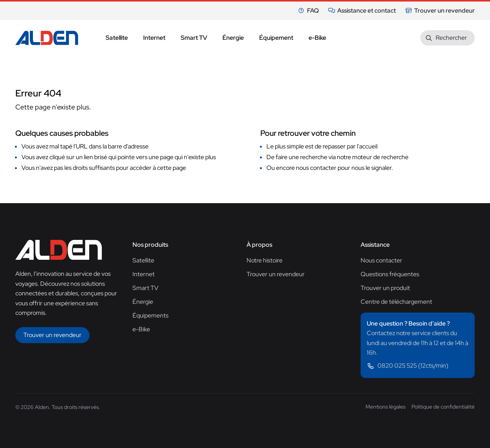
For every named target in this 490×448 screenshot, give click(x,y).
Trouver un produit (385, 288)
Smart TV (145, 288)
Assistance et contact (362, 11)
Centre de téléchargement (396, 302)
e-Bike (141, 329)
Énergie (143, 302)
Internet (144, 274)
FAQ (308, 11)
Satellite (143, 260)
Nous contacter (381, 260)
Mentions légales (385, 407)
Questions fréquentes (390, 274)
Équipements (150, 315)
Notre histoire (265, 260)
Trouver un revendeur (440, 11)
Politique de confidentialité (443, 407)
